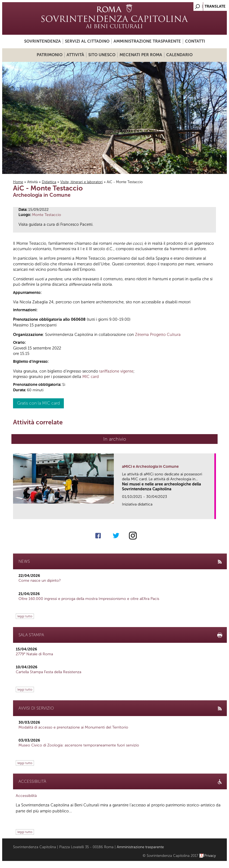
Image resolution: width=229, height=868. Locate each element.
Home (18, 182)
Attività (75, 55)
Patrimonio (50, 55)
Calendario (179, 55)
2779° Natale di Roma (34, 654)
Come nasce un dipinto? (40, 581)
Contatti (195, 41)
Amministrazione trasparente (147, 41)
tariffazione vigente (116, 371)
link (212, 513)
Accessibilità (26, 796)
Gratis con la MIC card (38, 403)
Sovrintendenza (43, 41)
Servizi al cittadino (87, 41)
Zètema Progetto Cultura (158, 335)
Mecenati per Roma (141, 55)
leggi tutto (25, 616)
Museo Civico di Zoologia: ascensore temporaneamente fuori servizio (79, 745)
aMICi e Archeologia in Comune (150, 467)
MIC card (91, 377)
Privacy (210, 856)
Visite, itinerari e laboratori (81, 182)
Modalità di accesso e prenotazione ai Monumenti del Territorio (73, 727)
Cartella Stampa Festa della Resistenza (48, 672)
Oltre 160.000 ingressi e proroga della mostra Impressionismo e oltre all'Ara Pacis (89, 599)
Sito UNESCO (102, 55)
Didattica (49, 182)
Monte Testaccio (47, 215)
